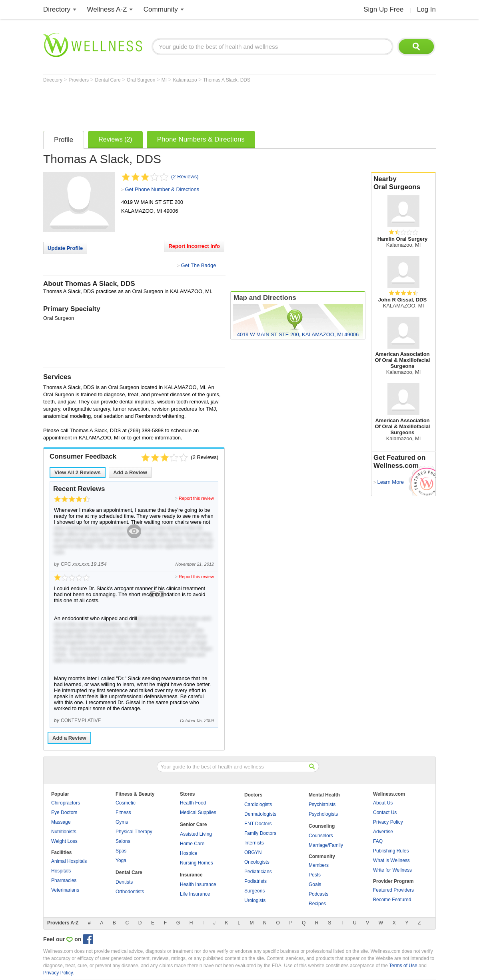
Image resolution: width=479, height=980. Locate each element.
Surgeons (254, 891)
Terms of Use (403, 966)
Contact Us (385, 812)
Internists (254, 843)
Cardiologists (258, 804)
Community (161, 9)
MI (165, 80)
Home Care (192, 844)
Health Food (193, 803)
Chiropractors (66, 803)
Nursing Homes (197, 863)
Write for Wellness (392, 870)
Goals (315, 884)
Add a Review (130, 472)
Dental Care (109, 80)
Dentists (124, 882)
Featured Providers (393, 890)
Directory (57, 9)
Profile (64, 140)
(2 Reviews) (185, 177)
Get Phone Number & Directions (162, 189)
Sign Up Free (383, 9)
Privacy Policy (388, 822)
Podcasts (318, 894)
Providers (79, 80)
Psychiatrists (322, 804)
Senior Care (193, 824)
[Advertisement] (189, 105)
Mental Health (324, 795)
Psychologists (323, 814)
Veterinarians (65, 890)
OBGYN (253, 852)
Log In (426, 9)
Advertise (383, 832)
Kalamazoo (186, 80)
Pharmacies (64, 880)
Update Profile (65, 248)
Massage (61, 822)
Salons (123, 841)
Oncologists (257, 862)
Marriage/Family (326, 845)
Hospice (189, 853)
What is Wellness (391, 860)
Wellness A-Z (107, 9)
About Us (383, 803)
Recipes (317, 904)
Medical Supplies (198, 812)
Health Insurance (198, 884)
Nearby (403, 183)
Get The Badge (198, 265)
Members (319, 865)
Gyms (122, 822)
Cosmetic (126, 803)
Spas (121, 851)
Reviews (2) (115, 139)
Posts (315, 875)
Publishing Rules (391, 851)
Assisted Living (196, 834)
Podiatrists (255, 881)
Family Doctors (260, 833)
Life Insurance (195, 894)
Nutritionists (64, 832)
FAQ (378, 841)
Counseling (322, 826)
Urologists (255, 900)
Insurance (191, 875)
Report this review (196, 498)
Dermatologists (260, 814)
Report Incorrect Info (194, 246)
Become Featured (392, 900)
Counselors (321, 836)
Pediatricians (258, 872)
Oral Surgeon (142, 80)
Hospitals (61, 871)
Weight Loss (64, 841)
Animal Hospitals (69, 861)
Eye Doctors (64, 812)
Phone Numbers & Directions (201, 139)
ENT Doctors (258, 824)
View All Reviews (78, 472)
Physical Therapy (134, 832)
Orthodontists (130, 892)
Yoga (121, 860)
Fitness (123, 812)
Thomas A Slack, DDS (227, 80)
